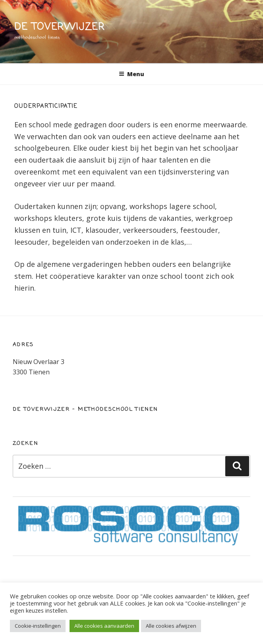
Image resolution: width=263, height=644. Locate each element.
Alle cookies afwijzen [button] (171, 626)
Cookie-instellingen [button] (38, 626)
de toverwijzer (60, 27)
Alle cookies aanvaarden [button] (104, 626)
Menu (131, 74)
